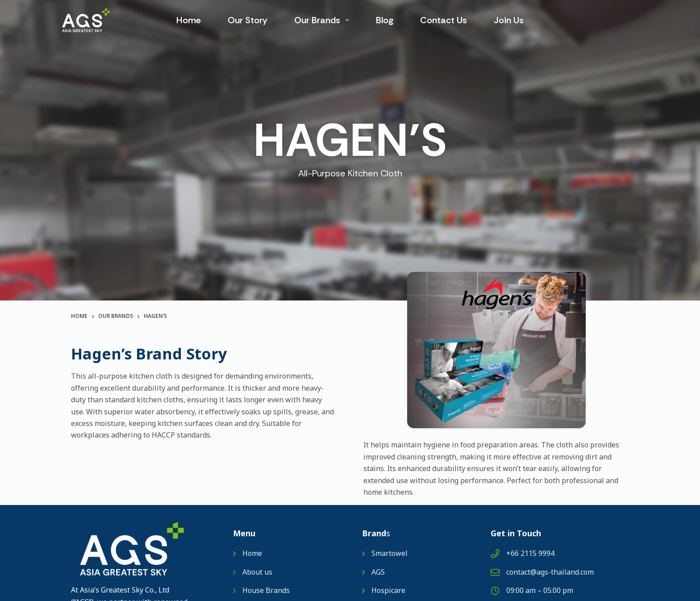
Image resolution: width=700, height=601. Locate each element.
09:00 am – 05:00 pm (540, 591)
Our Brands (323, 20)
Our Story (248, 20)
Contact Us (444, 20)
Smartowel (390, 554)
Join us (509, 20)
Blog (385, 20)
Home (189, 20)
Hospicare (388, 591)
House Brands (266, 591)
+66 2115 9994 (530, 554)
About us (257, 572)
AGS (378, 572)
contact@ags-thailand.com (550, 572)
